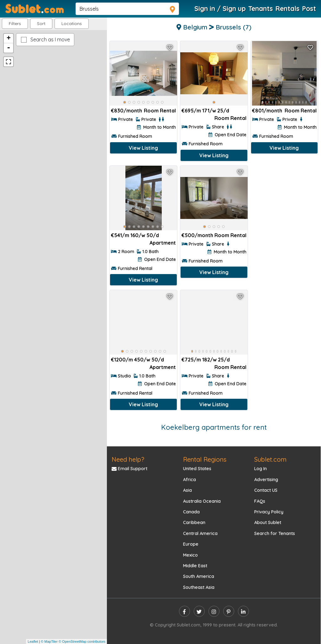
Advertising (266, 480)
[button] (72, 24)
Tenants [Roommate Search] (260, 8)
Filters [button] (15, 23)
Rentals (287, 8)
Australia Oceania (202, 501)
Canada (191, 512)
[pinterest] (229, 611)
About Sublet (268, 522)
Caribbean (194, 522)
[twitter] (199, 611)
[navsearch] (127, 9)
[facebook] (184, 611)
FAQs (260, 501)
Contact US (266, 490)
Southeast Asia (199, 587)
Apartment (163, 243)
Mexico (190, 555)
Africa (189, 480)
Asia (187, 490)
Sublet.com (270, 459)
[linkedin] (243, 611)
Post (309, 8)
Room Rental (160, 111)
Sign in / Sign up (220, 8)
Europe (191, 544)
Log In (260, 469)
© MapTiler (49, 641)
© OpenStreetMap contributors (82, 641)
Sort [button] (41, 23)
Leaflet (33, 641)
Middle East (195, 566)
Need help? (128, 459)
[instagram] (214, 611)
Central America (200, 533)
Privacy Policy (269, 512)
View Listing (143, 148)
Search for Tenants (275, 533)
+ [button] (9, 39)
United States (197, 469)
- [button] (8, 48)
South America (199, 576)
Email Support (129, 469)
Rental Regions (205, 459)
